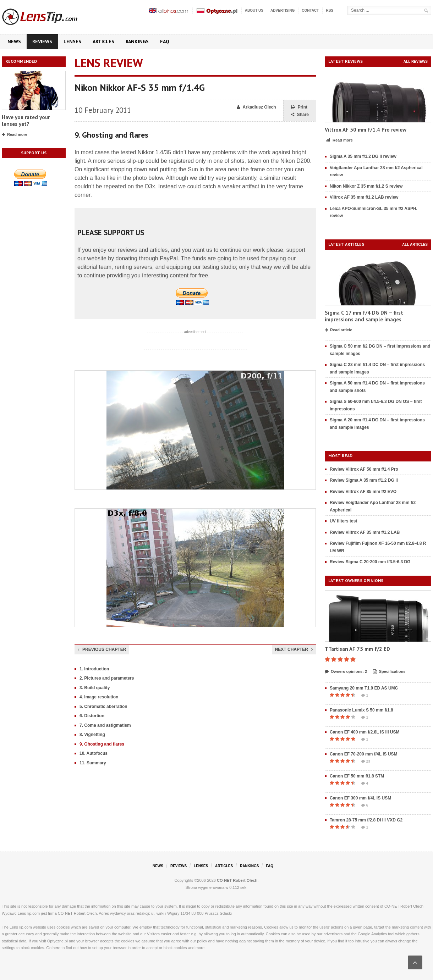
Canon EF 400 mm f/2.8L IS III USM (365, 732)
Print (299, 107)
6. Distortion (92, 716)
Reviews (42, 41)
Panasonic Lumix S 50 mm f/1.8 (361, 710)
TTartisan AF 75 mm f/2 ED (357, 649)
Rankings (137, 41)
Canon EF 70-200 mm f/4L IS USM (364, 754)
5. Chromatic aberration (103, 707)
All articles (415, 245)
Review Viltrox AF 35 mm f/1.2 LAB (365, 532)
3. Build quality (95, 688)
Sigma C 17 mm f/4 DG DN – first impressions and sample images (364, 316)
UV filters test (343, 521)
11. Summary (93, 763)
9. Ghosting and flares (102, 744)
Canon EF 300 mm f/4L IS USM (360, 798)
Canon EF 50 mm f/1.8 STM (357, 776)
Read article (338, 330)
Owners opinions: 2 (346, 672)
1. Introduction (94, 669)
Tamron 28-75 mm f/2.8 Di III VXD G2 (366, 820)
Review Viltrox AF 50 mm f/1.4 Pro (364, 469)
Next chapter (294, 649)
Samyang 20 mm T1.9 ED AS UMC (364, 688)
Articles (103, 41)
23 (366, 762)
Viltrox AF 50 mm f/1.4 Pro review (366, 130)
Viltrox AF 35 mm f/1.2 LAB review (364, 197)
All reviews (416, 62)
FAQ (165, 41)
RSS (330, 10)
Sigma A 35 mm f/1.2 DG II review (363, 156)
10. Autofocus (94, 753)
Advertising (283, 10)
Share (300, 115)
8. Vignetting (92, 735)
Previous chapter (102, 649)
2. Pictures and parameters (107, 678)
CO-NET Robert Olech (237, 880)
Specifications (389, 672)
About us (254, 10)
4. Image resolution (99, 697)
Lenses (72, 41)
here (56, 948)
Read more (15, 135)
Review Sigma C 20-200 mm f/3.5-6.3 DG (370, 562)
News (14, 41)
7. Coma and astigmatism (105, 725)
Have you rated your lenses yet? (26, 121)
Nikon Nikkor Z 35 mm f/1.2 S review (366, 186)
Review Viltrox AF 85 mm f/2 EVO (363, 492)
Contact (310, 10)
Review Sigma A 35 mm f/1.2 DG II (364, 480)
